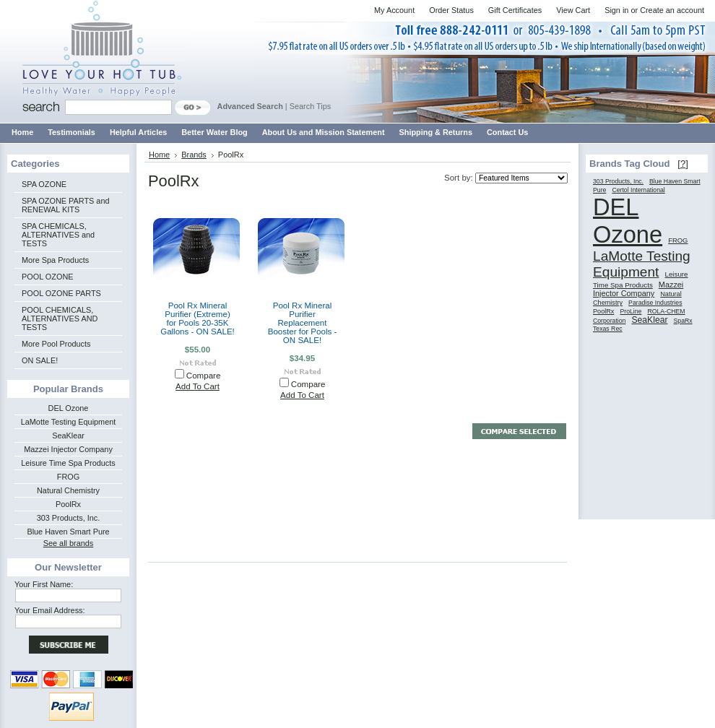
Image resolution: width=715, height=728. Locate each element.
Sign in (616, 10)
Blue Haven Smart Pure (68, 532)
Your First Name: (44, 584)
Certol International (638, 190)
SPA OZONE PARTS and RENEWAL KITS (65, 205)
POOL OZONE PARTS (61, 293)
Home (159, 155)
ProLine (630, 311)
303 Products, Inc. (69, 518)
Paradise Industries (655, 303)
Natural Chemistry (68, 490)
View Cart (573, 10)
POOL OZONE (48, 277)
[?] (683, 164)
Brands (194, 155)
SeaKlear (68, 435)
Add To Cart (198, 386)
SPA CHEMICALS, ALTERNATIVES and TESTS (58, 235)
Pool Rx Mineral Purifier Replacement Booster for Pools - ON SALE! (303, 323)
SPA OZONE (44, 184)
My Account (394, 10)
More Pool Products (56, 344)
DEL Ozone (69, 408)
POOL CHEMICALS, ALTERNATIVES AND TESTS (60, 318)
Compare (204, 376)
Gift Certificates (515, 10)
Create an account (672, 10)
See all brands (69, 543)
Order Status (451, 10)
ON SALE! (40, 360)
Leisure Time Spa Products (68, 463)
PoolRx (68, 504)
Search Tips (310, 106)
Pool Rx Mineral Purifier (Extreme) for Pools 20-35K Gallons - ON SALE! (198, 318)
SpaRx (683, 321)
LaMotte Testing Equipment (69, 422)
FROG (68, 477)
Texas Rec (608, 329)
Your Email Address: (50, 610)
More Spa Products (55, 260)
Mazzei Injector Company (68, 449)
